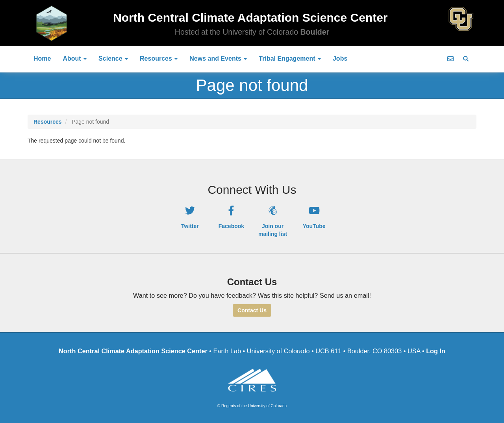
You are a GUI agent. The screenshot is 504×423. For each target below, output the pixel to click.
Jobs (340, 58)
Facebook (231, 226)
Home (42, 58)
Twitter (190, 226)
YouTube (314, 226)
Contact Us (252, 310)
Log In (436, 351)
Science (113, 58)
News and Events (218, 58)
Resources (159, 58)
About (75, 58)
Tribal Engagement (290, 58)
